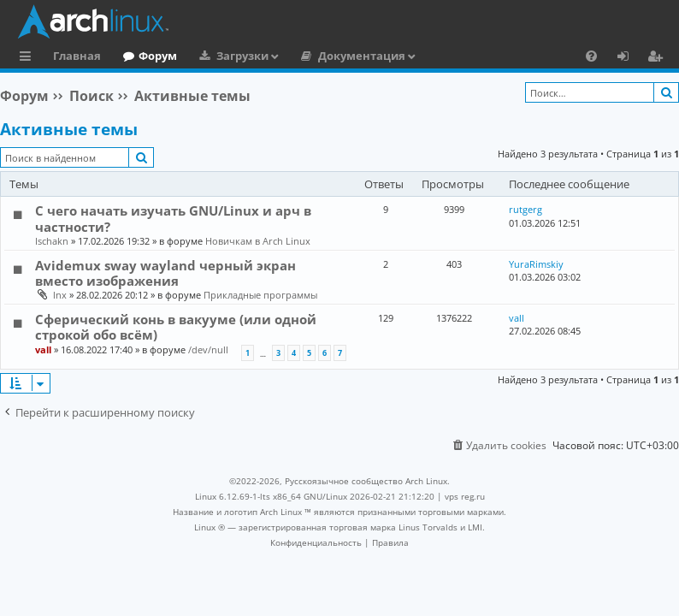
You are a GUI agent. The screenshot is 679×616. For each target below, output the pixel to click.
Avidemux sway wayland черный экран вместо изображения (165, 273)
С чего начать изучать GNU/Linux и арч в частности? (173, 218)
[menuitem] (591, 56)
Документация (362, 56)
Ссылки (29, 58)
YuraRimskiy (536, 264)
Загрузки (242, 56)
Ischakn (52, 241)
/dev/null (208, 349)
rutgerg (525, 209)
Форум (158, 56)
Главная (77, 56)
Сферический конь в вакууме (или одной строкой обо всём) (176, 327)
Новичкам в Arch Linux (258, 241)
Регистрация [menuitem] (658, 58)
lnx (60, 295)
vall (43, 349)
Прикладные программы (260, 295)
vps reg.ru (465, 496)
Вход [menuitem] (629, 58)
